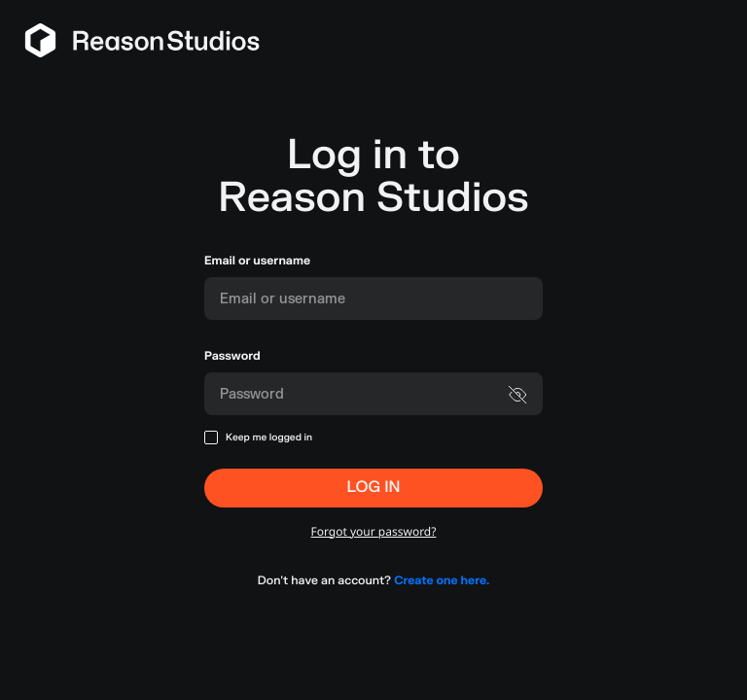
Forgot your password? (374, 531)
